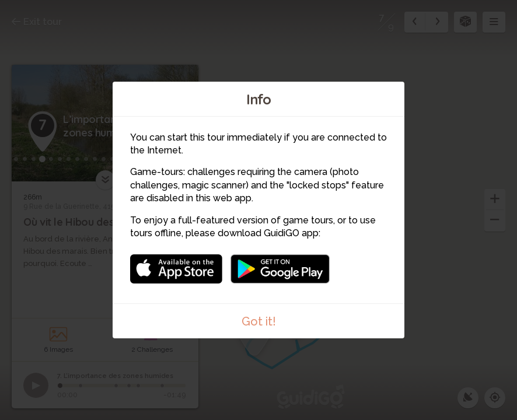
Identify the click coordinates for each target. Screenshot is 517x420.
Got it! (259, 321)
